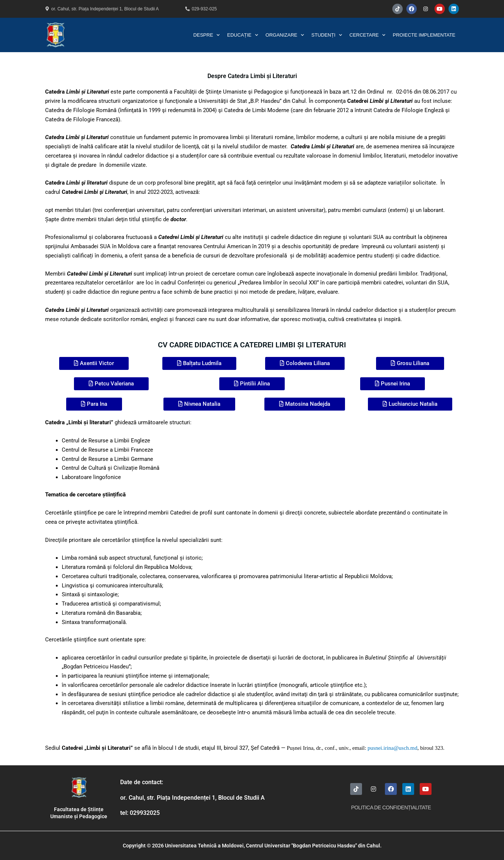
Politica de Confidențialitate (391, 807)
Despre (207, 35)
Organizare (285, 35)
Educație (243, 35)
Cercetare (367, 35)
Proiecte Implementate (424, 35)
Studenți (327, 35)
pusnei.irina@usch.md (393, 748)
